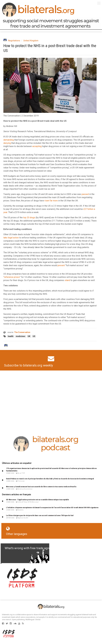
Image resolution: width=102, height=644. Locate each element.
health (11, 336)
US (34, 336)
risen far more (51, 201)
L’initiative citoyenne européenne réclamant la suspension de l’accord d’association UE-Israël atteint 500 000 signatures (52, 508)
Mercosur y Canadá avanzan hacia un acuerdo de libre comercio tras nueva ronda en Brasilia (41, 487)
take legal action (11, 238)
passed (85, 194)
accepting (37, 146)
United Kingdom (31, 41)
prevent (61, 265)
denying (7, 143)
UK (29, 336)
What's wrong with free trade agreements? (33, 548)
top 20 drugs (29, 218)
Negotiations (14, 41)
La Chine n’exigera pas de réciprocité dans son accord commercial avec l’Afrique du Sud (40, 515)
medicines (21, 336)
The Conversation (22, 332)
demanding (9, 140)
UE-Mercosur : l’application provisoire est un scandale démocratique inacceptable (38, 500)
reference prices (12, 277)
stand (67, 280)
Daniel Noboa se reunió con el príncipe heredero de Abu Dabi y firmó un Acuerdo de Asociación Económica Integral (50, 479)
